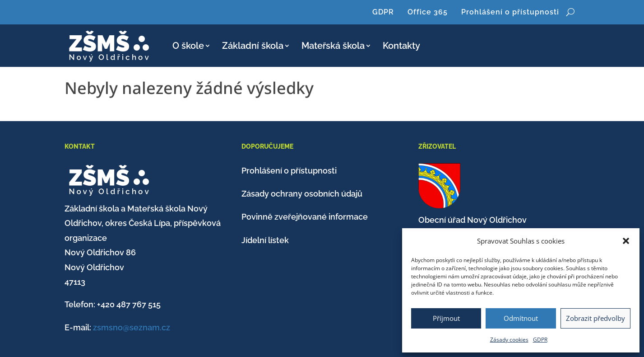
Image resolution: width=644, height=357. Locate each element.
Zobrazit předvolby (595, 318)
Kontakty (401, 46)
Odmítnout (521, 318)
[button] (626, 241)
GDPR (540, 340)
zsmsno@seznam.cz (132, 327)
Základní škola (253, 46)
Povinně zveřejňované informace (305, 217)
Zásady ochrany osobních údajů (302, 194)
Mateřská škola (333, 46)
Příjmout (446, 318)
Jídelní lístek (265, 240)
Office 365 (428, 12)
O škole (188, 46)
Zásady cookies (509, 340)
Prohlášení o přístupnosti (510, 12)
